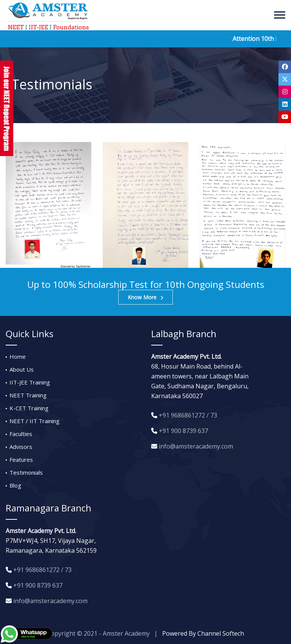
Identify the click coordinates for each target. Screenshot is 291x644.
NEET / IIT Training (34, 421)
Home (18, 356)
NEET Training (28, 395)
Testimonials (26, 472)
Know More (145, 297)
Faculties (21, 434)
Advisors (21, 447)
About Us (22, 369)
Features (21, 460)
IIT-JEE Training (30, 382)
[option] (48, 205)
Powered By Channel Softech (203, 633)
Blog (15, 485)
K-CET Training (29, 408)
